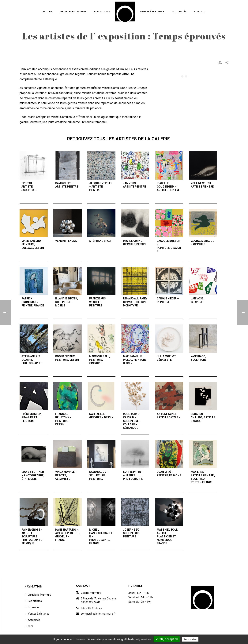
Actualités (179, 11)
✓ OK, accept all (167, 639)
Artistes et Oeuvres (73, 11)
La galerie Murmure (38, 595)
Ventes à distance (152, 11)
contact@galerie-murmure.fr (98, 614)
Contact (200, 11)
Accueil (47, 11)
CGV (29, 626)
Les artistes (34, 601)
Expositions (102, 11)
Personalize (190, 639)
